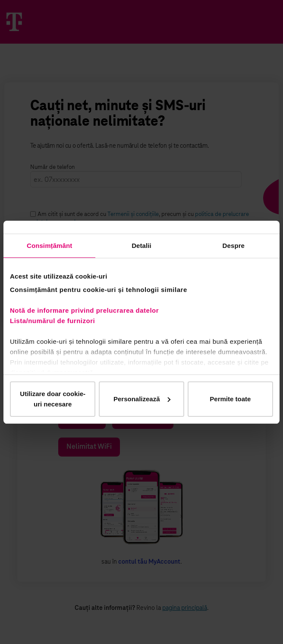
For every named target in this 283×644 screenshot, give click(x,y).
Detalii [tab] (141, 246)
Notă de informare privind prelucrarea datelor (84, 310)
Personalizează (142, 399)
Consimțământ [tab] (49, 246)
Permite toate (230, 399)
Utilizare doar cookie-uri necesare (53, 399)
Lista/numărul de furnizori (55, 321)
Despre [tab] (234, 246)
